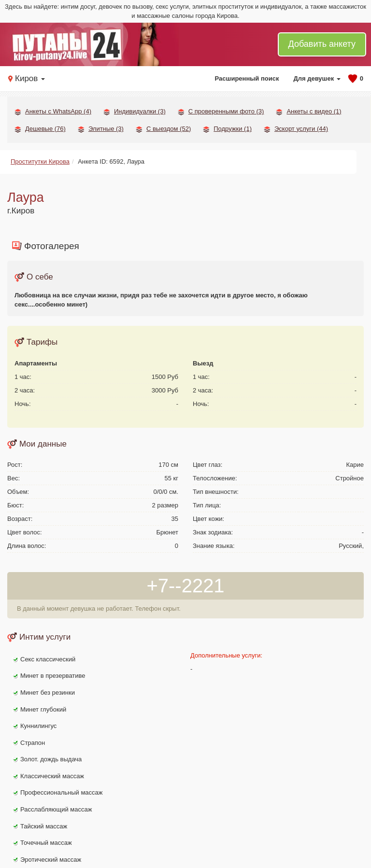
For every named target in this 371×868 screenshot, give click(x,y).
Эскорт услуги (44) (301, 129)
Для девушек (317, 78)
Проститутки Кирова (40, 161)
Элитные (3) (106, 129)
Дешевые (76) (45, 129)
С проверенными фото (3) (226, 111)
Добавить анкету (322, 44)
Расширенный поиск (247, 78)
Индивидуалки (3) (140, 111)
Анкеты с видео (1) (314, 111)
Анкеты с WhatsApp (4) (58, 111)
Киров (30, 78)
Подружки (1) (233, 129)
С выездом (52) (169, 129)
